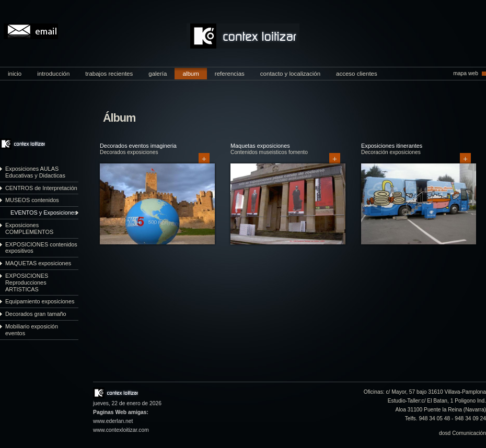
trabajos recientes (109, 74)
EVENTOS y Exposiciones (44, 213)
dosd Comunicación (462, 433)
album (190, 74)
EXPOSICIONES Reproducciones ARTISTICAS (27, 282)
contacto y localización (290, 74)
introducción (53, 74)
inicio (15, 74)
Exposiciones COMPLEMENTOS (29, 228)
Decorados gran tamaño (36, 314)
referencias (230, 74)
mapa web (466, 73)
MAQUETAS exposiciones (38, 263)
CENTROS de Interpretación (41, 188)
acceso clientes (357, 74)
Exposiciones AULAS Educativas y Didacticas (35, 172)
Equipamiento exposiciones (40, 301)
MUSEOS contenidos (32, 200)
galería (158, 74)
